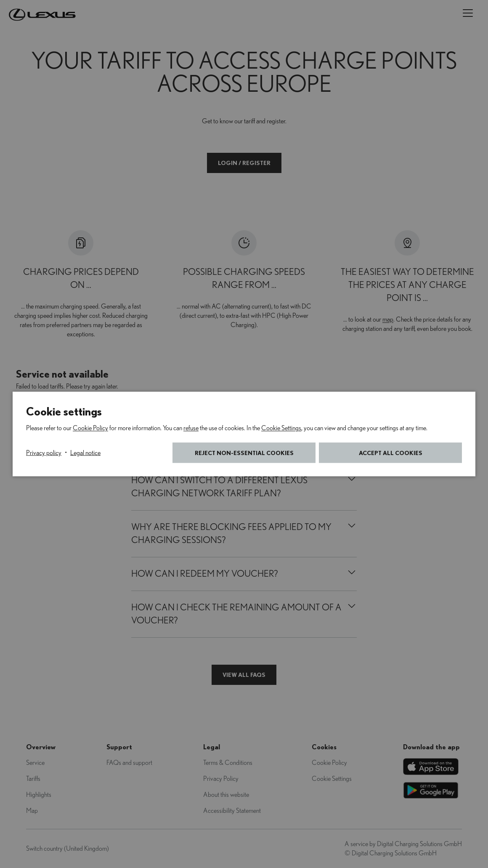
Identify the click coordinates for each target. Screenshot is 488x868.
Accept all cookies (391, 453)
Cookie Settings (281, 428)
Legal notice (85, 453)
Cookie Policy (90, 428)
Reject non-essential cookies (244, 453)
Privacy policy (44, 453)
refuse (191, 428)
